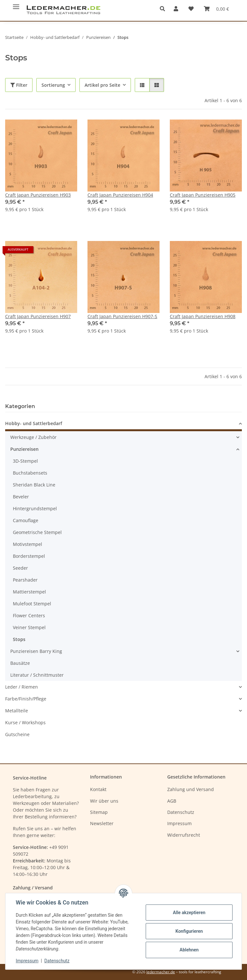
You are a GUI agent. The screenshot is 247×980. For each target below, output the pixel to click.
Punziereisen (24, 449)
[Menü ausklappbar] (16, 4)
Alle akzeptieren (189, 913)
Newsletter (102, 823)
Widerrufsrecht (184, 835)
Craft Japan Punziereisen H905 (203, 195)
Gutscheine (17, 734)
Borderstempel (29, 556)
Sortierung (53, 85)
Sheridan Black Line (34, 485)
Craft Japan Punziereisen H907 (38, 316)
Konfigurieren (189, 931)
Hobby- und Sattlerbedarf (34, 423)
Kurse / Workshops (25, 722)
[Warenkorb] (216, 9)
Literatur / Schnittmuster (37, 675)
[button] (164, 9)
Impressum (27, 961)
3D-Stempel (25, 461)
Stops (19, 639)
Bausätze (20, 663)
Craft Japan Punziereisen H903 (38, 195)
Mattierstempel (29, 592)
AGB (172, 801)
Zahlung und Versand (191, 789)
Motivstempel (27, 544)
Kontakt (98, 789)
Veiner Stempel (29, 627)
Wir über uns (104, 801)
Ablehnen (189, 950)
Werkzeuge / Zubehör (33, 437)
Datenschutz (57, 961)
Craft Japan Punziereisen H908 (203, 316)
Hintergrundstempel (35, 508)
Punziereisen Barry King (36, 651)
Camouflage (26, 520)
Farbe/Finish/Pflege (26, 699)
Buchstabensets (30, 473)
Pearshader (25, 580)
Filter (19, 85)
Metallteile (17, 711)
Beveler (21, 497)
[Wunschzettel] (191, 9)
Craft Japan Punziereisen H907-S (122, 316)
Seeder (20, 568)
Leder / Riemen (22, 687)
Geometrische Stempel (37, 532)
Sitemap (99, 812)
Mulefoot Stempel (32, 604)
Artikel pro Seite (102, 85)
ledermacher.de (161, 972)
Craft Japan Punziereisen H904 (120, 195)
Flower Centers (29, 615)
